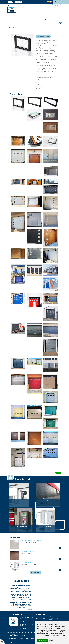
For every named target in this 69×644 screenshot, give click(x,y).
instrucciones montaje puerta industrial (24, 607)
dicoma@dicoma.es (24, 628)
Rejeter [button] (45, 640)
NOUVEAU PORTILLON (29, 562)
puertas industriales (22, 589)
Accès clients (57, 2)
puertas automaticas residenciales (21, 589)
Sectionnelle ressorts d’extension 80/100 (54, 618)
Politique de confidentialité (15, 642)
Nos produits (21, 20)
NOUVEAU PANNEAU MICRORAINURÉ (33, 541)
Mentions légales (13, 638)
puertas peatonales (21, 586)
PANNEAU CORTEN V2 (28, 552)
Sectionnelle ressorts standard (41, 617)
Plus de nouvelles (35, 572)
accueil (16, 20)
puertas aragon (17, 584)
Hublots (46, 20)
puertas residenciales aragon (20, 594)
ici (37, 637)
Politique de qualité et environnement (28, 638)
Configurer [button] (51, 640)
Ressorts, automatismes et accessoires (34, 20)
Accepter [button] (40, 640)
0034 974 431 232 (29, 624)
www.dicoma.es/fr (24, 630)
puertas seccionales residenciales (23, 591)
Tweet (52, 473)
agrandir (30, 609)
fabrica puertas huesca (26, 594)
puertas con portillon (22, 587)
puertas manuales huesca (17, 595)
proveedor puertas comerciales (19, 593)
